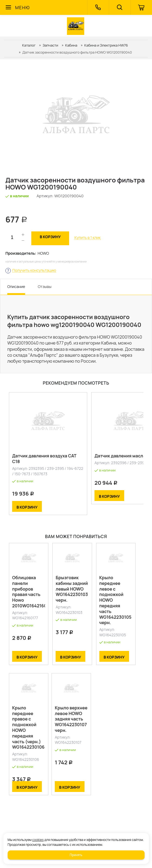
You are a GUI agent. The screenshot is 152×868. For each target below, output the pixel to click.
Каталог (29, 45)
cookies (38, 840)
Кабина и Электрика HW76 (106, 45)
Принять (76, 855)
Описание (16, 286)
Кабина (71, 45)
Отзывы (45, 286)
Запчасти (50, 45)
